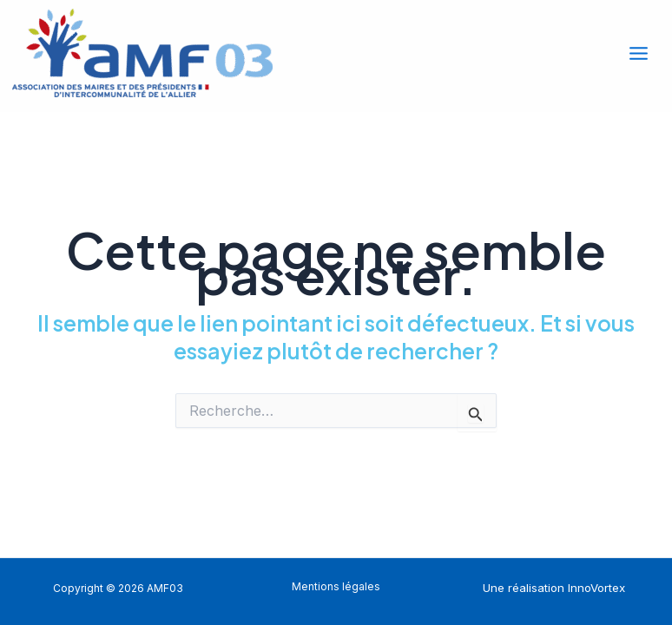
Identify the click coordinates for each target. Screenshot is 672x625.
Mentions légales (336, 587)
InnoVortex (596, 588)
